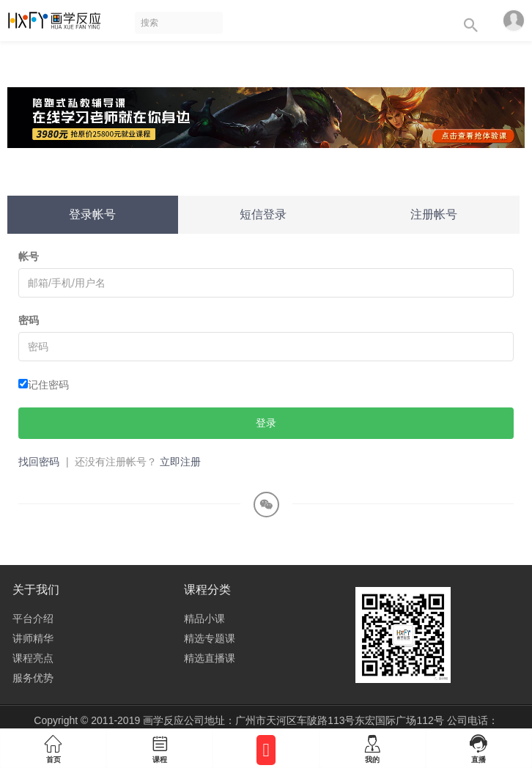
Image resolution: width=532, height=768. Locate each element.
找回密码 (39, 462)
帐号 (29, 256)
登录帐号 (92, 214)
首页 (53, 746)
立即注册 (180, 462)
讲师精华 (33, 638)
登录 (266, 423)
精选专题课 (210, 638)
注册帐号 (434, 214)
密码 (29, 320)
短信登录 (263, 214)
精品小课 (204, 619)
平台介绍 (33, 619)
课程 (159, 746)
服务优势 (33, 678)
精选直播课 (210, 658)
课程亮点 (33, 658)
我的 (373, 746)
